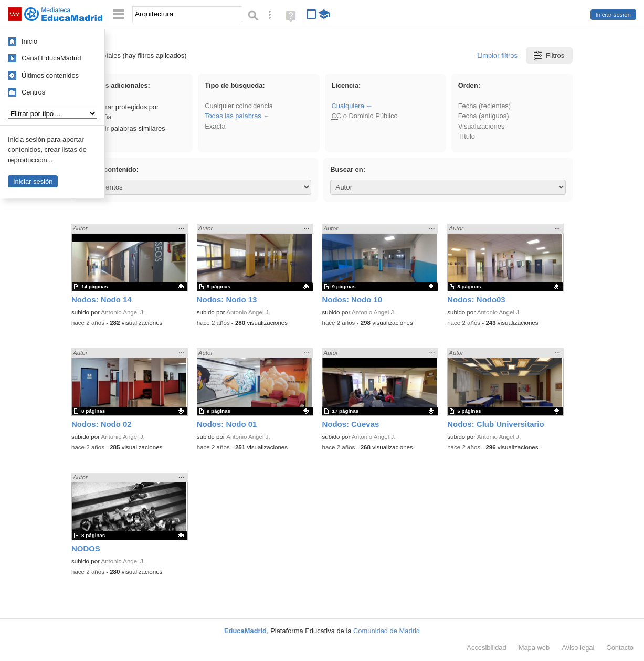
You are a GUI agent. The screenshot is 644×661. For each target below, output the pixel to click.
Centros (33, 92)
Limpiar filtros (497, 55)
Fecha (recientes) (484, 106)
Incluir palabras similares (123, 128)
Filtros (548, 55)
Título (467, 136)
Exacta (215, 126)
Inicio (29, 41)
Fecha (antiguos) (484, 116)
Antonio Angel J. (123, 312)
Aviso (578, 648)
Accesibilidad (486, 648)
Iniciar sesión (613, 15)
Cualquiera (347, 106)
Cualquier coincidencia (239, 106)
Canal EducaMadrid (51, 58)
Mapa (534, 648)
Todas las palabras (233, 116)
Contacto (620, 648)
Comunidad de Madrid (387, 631)
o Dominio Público (364, 116)
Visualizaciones (482, 126)
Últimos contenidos (50, 75)
